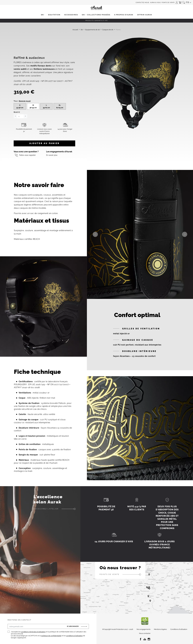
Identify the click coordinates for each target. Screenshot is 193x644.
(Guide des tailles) (25, 101)
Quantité (17, 112)
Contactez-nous (142, 2)
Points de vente (168, 2)
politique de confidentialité (51, 636)
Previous (95, 234)
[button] (177, 2)
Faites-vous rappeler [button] (27, 155)
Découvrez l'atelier (46, 509)
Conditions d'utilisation (179, 629)
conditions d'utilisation (74, 636)
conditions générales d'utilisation (33, 632)
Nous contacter (145, 633)
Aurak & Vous (155, 2)
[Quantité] (20, 116)
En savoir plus (52, 155)
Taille (22, 101)
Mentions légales (160, 629)
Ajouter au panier (44, 143)
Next (185, 234)
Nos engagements (144, 629)
